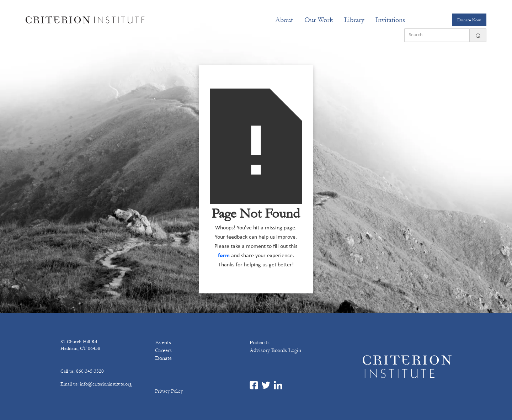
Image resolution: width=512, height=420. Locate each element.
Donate (163, 358)
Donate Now (469, 20)
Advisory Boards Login (275, 350)
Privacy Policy (169, 391)
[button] (284, 20)
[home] (85, 20)
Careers (163, 350)
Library (354, 20)
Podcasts (260, 342)
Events (163, 342)
